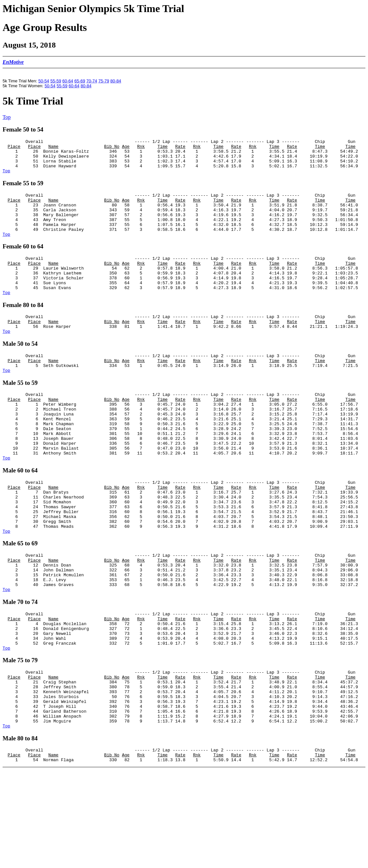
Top (7, 117)
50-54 (44, 81)
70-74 (92, 81)
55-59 (56, 81)
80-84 (116, 81)
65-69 (80, 81)
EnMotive (13, 62)
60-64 (68, 81)
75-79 (104, 81)
